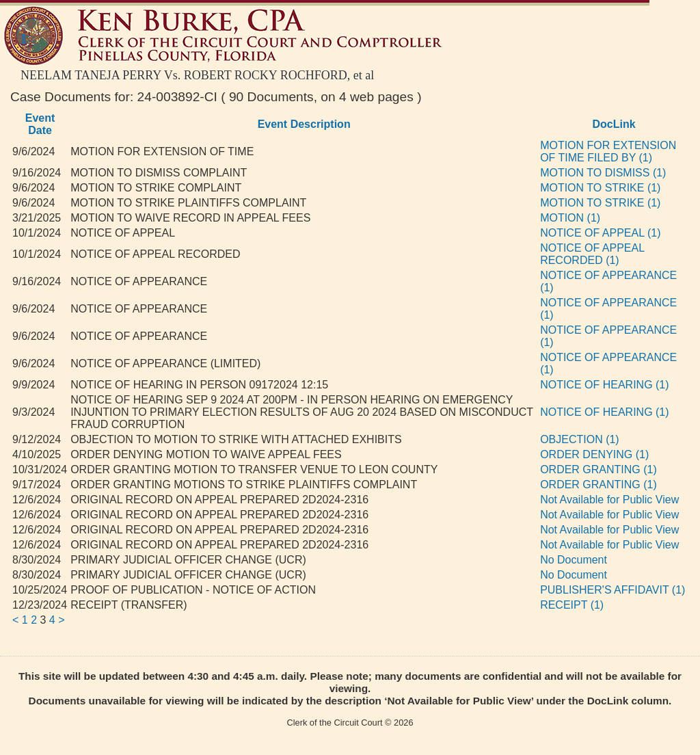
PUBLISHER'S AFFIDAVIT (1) (612, 590)
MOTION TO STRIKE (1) (600, 188)
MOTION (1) (570, 218)
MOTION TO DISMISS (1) (603, 173)
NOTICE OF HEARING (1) (604, 385)
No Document (574, 560)
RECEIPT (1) (572, 605)
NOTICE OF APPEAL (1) (600, 233)
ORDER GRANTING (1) (598, 469)
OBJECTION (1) (580, 439)
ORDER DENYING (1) (594, 454)
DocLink (614, 124)
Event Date (40, 124)
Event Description (304, 124)
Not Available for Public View (609, 500)
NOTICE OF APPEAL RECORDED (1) (592, 254)
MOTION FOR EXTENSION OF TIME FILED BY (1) (608, 151)
